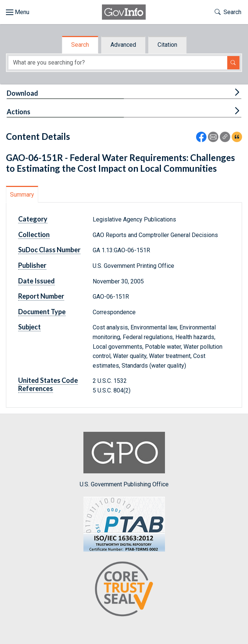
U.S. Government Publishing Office (124, 460)
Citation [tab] (167, 45)
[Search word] (118, 63)
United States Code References (48, 384)
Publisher (32, 265)
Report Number (41, 296)
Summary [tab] (22, 195)
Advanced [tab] (123, 45)
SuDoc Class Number (49, 250)
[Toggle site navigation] (18, 12)
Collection (34, 234)
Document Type (42, 312)
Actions (19, 112)
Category (33, 219)
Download (22, 93)
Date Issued (37, 281)
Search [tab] (80, 45)
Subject (29, 327)
